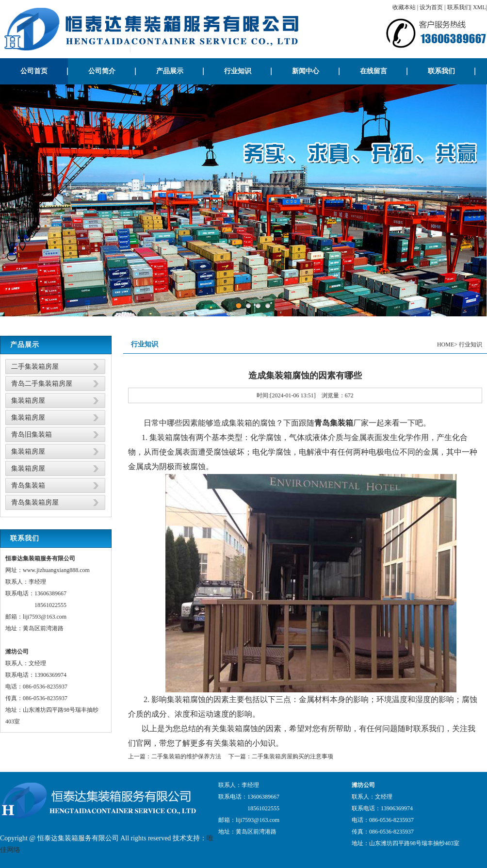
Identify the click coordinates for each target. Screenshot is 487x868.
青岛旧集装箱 (32, 434)
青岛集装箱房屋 (35, 502)
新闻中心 (306, 71)
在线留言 (373, 71)
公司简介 (102, 71)
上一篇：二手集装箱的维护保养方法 (175, 756)
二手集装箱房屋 (35, 367)
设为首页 (431, 7)
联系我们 (459, 7)
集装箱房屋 (28, 401)
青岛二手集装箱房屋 (42, 384)
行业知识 (238, 71)
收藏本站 (404, 7)
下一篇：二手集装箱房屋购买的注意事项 (281, 756)
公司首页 (34, 71)
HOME (446, 344)
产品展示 (170, 71)
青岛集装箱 (28, 485)
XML (479, 7)
